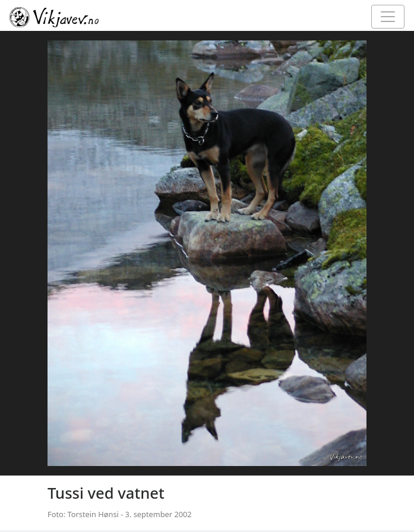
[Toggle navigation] (388, 17)
